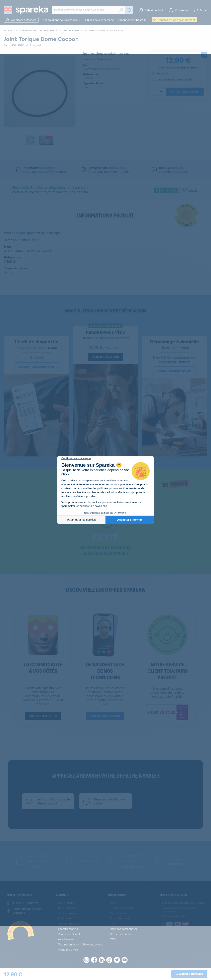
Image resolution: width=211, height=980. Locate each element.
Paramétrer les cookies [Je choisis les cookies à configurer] (81, 520)
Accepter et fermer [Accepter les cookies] (130, 520)
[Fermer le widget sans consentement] (76, 458)
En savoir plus (99, 506)
